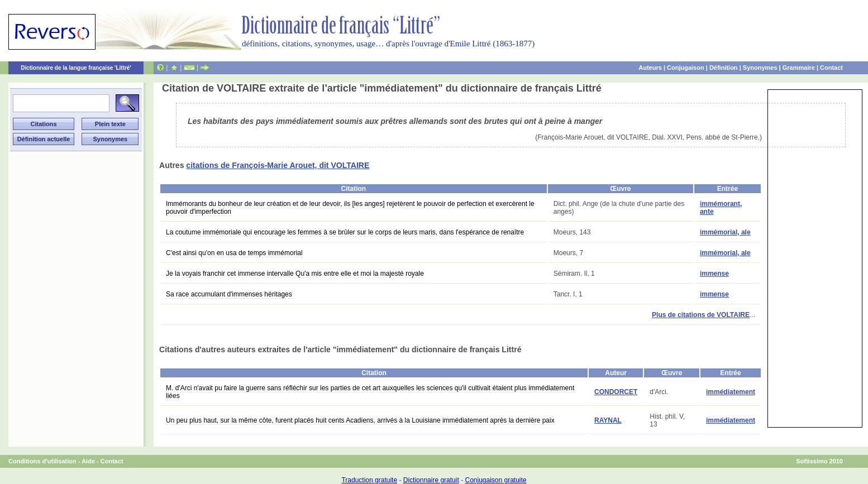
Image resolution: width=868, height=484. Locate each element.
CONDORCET (616, 392)
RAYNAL (608, 420)
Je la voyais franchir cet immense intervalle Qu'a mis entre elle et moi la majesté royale (295, 274)
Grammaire (799, 68)
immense (714, 274)
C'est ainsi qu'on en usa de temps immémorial (234, 253)
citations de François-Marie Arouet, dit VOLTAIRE (278, 165)
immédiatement (731, 392)
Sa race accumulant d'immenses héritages (229, 294)
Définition (724, 68)
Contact (831, 68)
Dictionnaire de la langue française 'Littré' (76, 68)
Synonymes (760, 68)
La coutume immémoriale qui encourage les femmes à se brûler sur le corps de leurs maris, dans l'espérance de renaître (345, 232)
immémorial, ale (725, 232)
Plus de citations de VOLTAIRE (701, 315)
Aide (88, 461)
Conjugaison (686, 68)
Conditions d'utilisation (42, 461)
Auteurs (650, 68)
